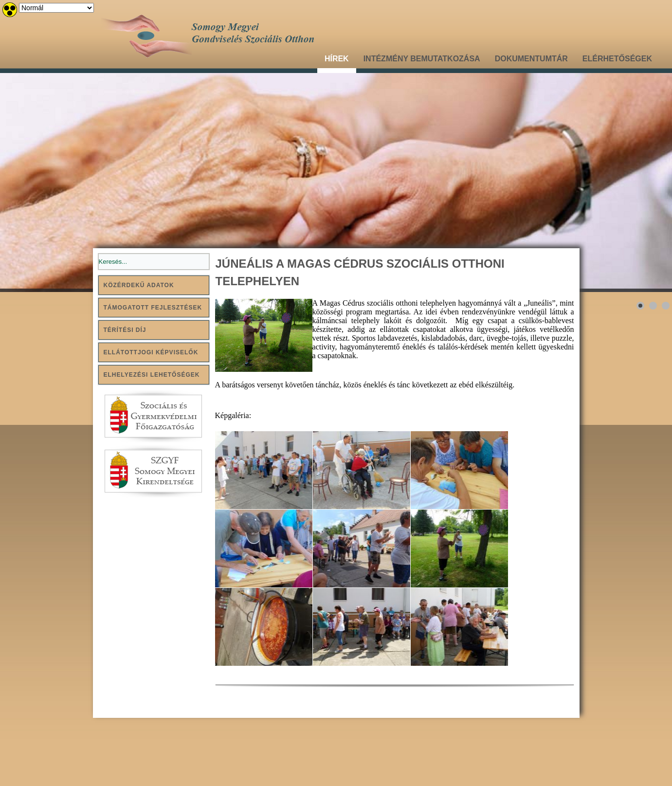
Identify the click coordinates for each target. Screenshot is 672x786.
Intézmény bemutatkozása (422, 59)
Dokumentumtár (531, 59)
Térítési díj (125, 330)
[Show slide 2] (653, 306)
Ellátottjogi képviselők (151, 352)
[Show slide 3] (666, 306)
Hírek (337, 59)
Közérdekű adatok (139, 285)
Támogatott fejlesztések (153, 308)
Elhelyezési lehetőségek (152, 375)
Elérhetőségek (617, 59)
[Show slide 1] (640, 306)
